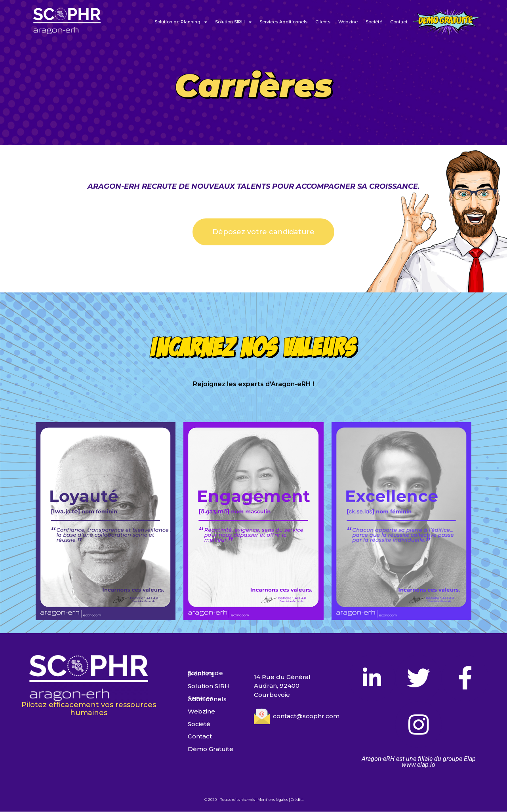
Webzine (348, 22)
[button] (263, 232)
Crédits (297, 800)
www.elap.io (418, 765)
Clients (323, 22)
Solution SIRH (233, 22)
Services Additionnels (283, 22)
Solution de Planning (181, 22)
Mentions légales (273, 800)
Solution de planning (205, 673)
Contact (399, 22)
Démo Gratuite (211, 749)
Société (374, 22)
